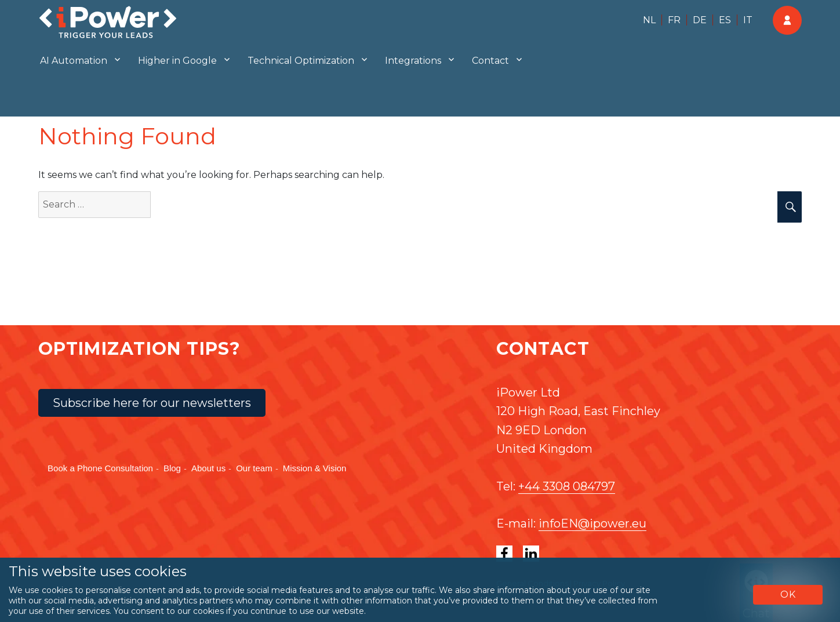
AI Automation (74, 61)
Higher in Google (177, 61)
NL (649, 20)
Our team (254, 468)
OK (788, 594)
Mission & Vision (315, 468)
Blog (172, 468)
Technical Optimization (301, 61)
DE (700, 20)
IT (748, 20)
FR (674, 20)
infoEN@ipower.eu (592, 523)
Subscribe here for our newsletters (152, 403)
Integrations (413, 61)
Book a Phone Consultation (100, 468)
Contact (490, 61)
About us (208, 468)
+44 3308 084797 (567, 486)
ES (725, 20)
